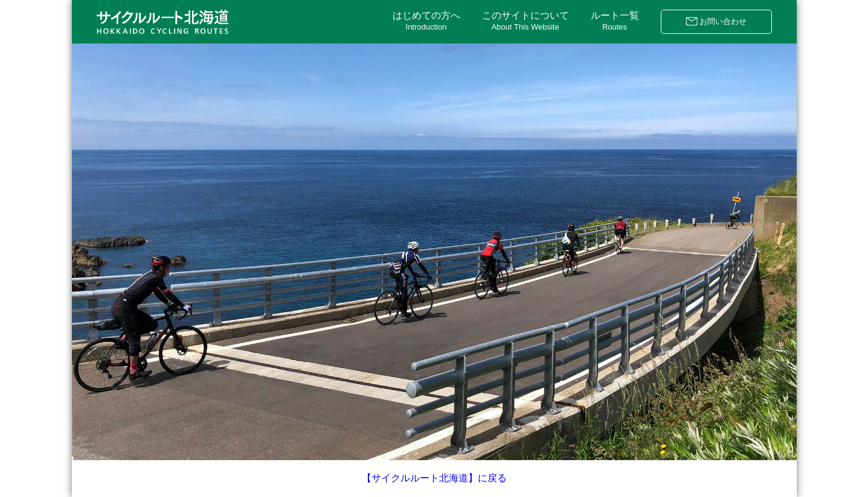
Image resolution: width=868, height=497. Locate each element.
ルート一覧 (615, 21)
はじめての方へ (426, 21)
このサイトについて (526, 21)
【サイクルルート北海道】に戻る (434, 478)
